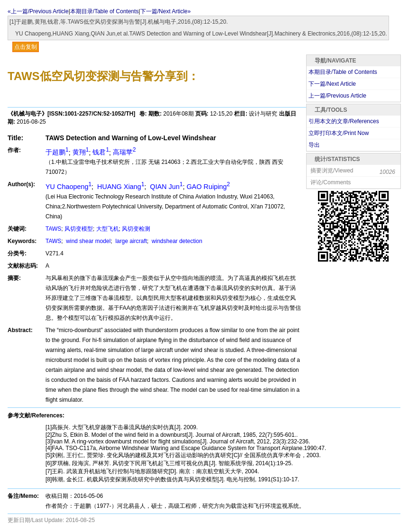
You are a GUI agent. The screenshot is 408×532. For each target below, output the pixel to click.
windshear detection (176, 241)
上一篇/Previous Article (337, 96)
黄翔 (81, 152)
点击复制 (26, 47)
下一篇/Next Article (332, 84)
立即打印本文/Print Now (339, 133)
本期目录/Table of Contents (104, 11)
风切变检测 (136, 229)
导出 (314, 145)
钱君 (101, 152)
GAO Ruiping (208, 187)
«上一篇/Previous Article (38, 11)
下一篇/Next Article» (166, 11)
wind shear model (87, 241)
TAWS (53, 229)
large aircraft (130, 241)
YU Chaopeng (68, 187)
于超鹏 (57, 152)
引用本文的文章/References (344, 121)
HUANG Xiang (120, 187)
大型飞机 (108, 229)
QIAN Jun (166, 187)
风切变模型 (79, 229)
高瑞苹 (124, 152)
